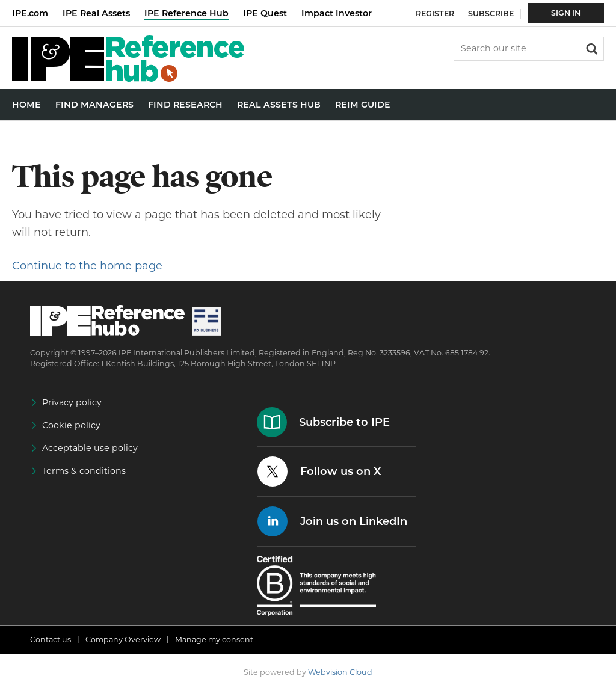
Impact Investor (337, 13)
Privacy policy (72, 402)
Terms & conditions (84, 471)
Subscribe (491, 14)
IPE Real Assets (96, 13)
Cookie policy (71, 425)
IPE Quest (265, 13)
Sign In (566, 13)
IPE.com (30, 13)
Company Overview (123, 640)
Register (435, 14)
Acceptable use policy (90, 448)
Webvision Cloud (340, 672)
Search (591, 48)
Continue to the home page (87, 266)
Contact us (51, 640)
